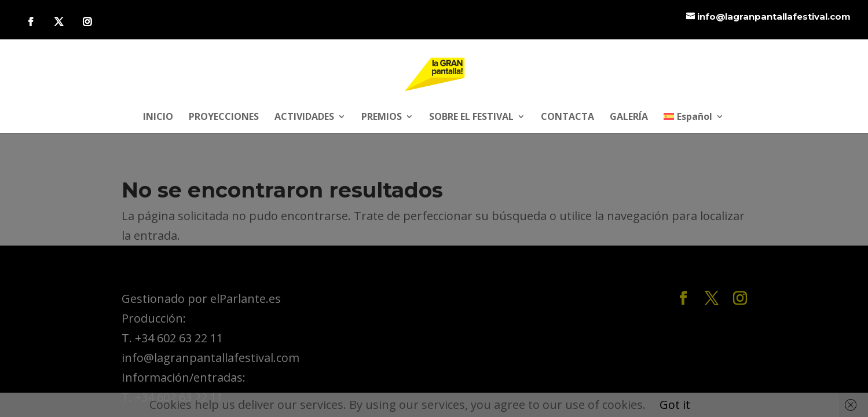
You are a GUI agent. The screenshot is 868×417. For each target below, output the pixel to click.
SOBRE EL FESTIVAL (471, 118)
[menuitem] (694, 123)
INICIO (158, 118)
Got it (675, 405)
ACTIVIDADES (304, 118)
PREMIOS (382, 118)
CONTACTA (567, 118)
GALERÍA (629, 118)
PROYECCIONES (224, 118)
